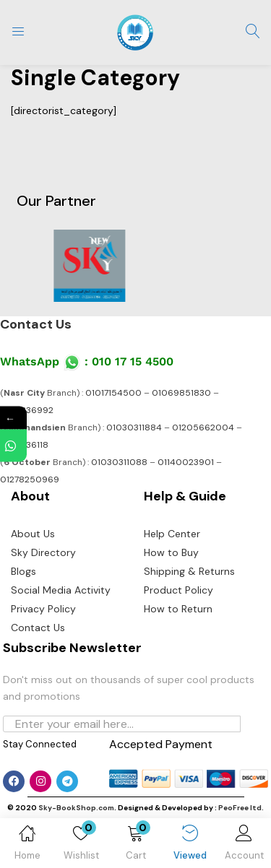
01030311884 (134, 428)
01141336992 (27, 410)
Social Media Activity (61, 590)
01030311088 (119, 462)
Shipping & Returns (189, 571)
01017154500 (113, 393)
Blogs (23, 571)
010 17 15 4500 (133, 361)
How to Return (178, 609)
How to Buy (171, 552)
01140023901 (186, 462)
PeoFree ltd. (241, 808)
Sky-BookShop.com (76, 808)
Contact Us (36, 324)
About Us (33, 534)
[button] (135, 846)
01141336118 (24, 445)
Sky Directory (43, 552)
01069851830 (181, 393)
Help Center (172, 534)
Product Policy (178, 590)
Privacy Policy (43, 609)
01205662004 (203, 428)
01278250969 (30, 479)
